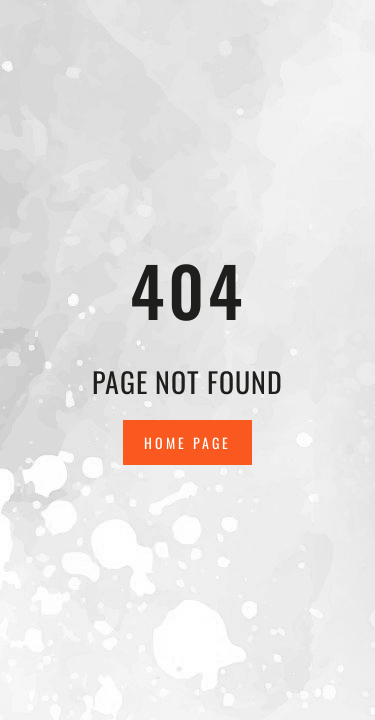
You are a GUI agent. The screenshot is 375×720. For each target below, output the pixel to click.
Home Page (187, 442)
